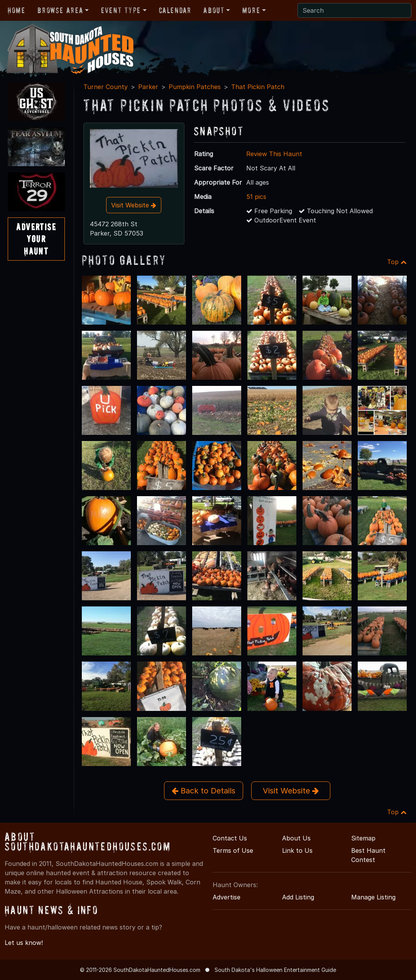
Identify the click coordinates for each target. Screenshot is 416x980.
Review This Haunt (274, 154)
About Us (296, 838)
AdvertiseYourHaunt (36, 239)
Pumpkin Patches (195, 87)
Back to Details (204, 791)
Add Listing (298, 897)
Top (397, 262)
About (214, 10)
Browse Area (60, 10)
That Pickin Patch (258, 87)
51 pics (256, 197)
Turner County (106, 87)
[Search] (354, 10)
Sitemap (363, 838)
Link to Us (297, 850)
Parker (148, 87)
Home (16, 10)
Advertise (227, 897)
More (251, 10)
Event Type (121, 10)
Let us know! (24, 943)
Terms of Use (233, 850)
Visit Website (134, 205)
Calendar (175, 10)
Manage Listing (373, 897)
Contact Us (230, 838)
